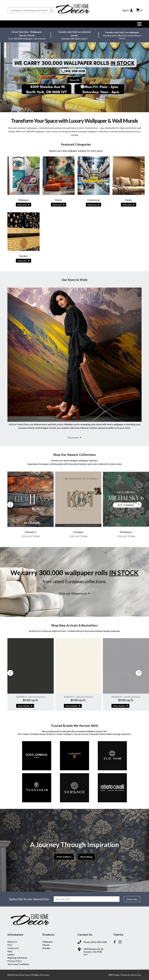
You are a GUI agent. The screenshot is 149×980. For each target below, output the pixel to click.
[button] (139, 24)
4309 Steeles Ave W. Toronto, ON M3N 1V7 (93, 952)
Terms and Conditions (18, 964)
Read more (75, 438)
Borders (47, 948)
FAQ (10, 945)
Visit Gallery (64, 857)
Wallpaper (48, 942)
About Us (12, 942)
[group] (31, 506)
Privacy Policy (15, 961)
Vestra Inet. (136, 975)
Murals (46, 945)
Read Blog (86, 857)
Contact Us (13, 948)
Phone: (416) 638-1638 (95, 942)
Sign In (128, 10)
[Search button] (51, 10)
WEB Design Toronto (118, 975)
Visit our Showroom (74, 593)
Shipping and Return (17, 958)
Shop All (74, 80)
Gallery (11, 954)
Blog (10, 951)
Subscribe (132, 899)
